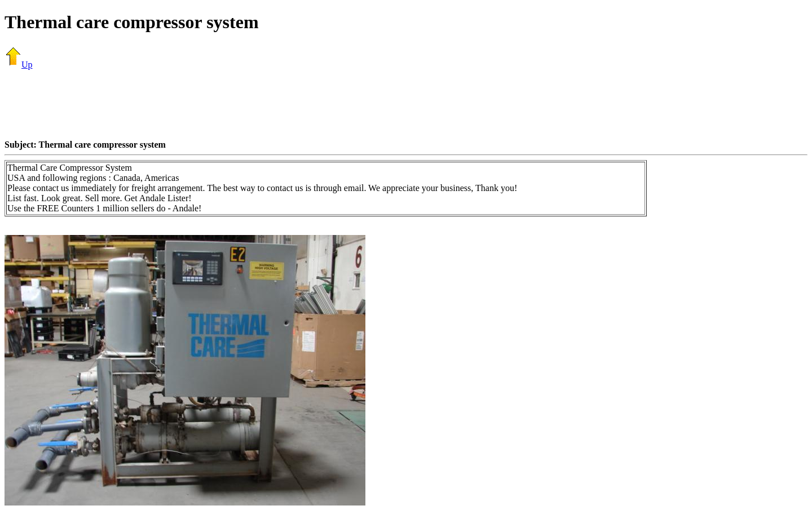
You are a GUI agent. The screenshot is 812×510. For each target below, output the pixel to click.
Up (19, 65)
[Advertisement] (406, 104)
